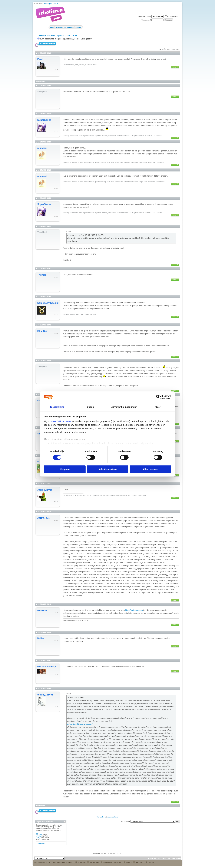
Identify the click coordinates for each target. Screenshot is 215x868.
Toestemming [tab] (57, 407)
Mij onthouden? (172, 17)
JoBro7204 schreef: (76, 697)
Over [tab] (158, 407)
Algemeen (61, 36)
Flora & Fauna (71, 36)
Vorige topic (101, 817)
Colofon (128, 862)
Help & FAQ (139, 862)
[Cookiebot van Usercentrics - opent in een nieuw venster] (158, 397)
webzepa (42, 610)
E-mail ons (152, 858)
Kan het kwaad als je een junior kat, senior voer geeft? (66, 39)
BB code (39, 834)
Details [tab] (91, 407)
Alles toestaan (150, 469)
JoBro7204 (43, 518)
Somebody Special (48, 303)
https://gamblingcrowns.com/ (80, 724)
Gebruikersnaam (144, 16)
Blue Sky (42, 331)
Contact (150, 862)
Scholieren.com (164, 858)
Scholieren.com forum (47, 36)
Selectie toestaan (108, 469)
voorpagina (48, 4)
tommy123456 (45, 695)
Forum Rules (41, 843)
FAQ (52, 27)
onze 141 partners (61, 421)
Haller (41, 638)
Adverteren (81, 862)
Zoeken (78, 27)
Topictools (162, 49)
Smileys (39, 836)
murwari (42, 148)
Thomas (42, 275)
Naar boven (176, 858)
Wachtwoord (146, 20)
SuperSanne (44, 120)
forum (56, 4)
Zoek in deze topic (173, 49)
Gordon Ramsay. (47, 667)
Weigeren (65, 469)
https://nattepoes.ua (134, 610)
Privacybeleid (93, 862)
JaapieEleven (45, 490)
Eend (40, 59)
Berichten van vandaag (64, 27)
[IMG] (38, 838)
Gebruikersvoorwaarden (111, 862)
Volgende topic (112, 817)
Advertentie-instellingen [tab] (124, 407)
